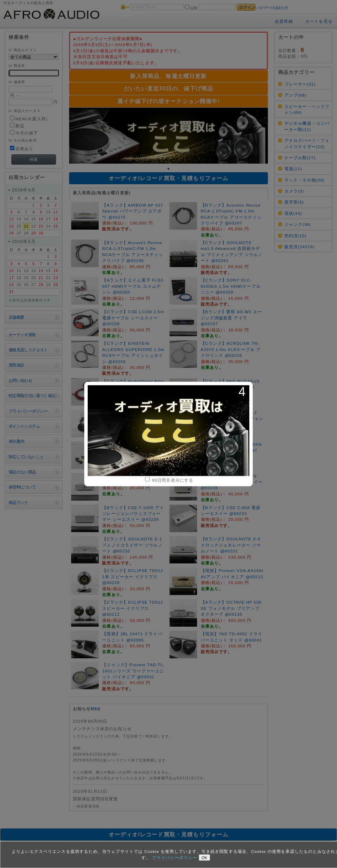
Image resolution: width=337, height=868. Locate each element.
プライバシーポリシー (175, 858)
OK (204, 858)
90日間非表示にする (169, 480)
